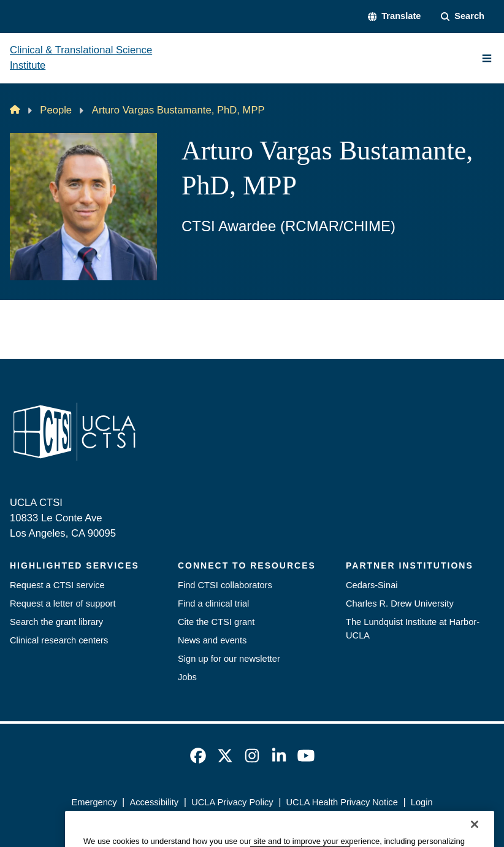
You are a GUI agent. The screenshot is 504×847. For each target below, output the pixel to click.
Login (422, 802)
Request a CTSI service (57, 585)
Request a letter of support (63, 604)
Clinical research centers (59, 640)
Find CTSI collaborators (225, 585)
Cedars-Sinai (372, 585)
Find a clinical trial (213, 604)
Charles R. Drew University (400, 604)
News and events (212, 640)
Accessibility (154, 802)
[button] (395, 17)
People (56, 110)
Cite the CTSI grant (216, 622)
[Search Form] (463, 17)
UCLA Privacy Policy (232, 802)
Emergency (94, 802)
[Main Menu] (487, 58)
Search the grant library (56, 622)
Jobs (187, 677)
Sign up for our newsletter (229, 659)
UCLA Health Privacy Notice (342, 802)
